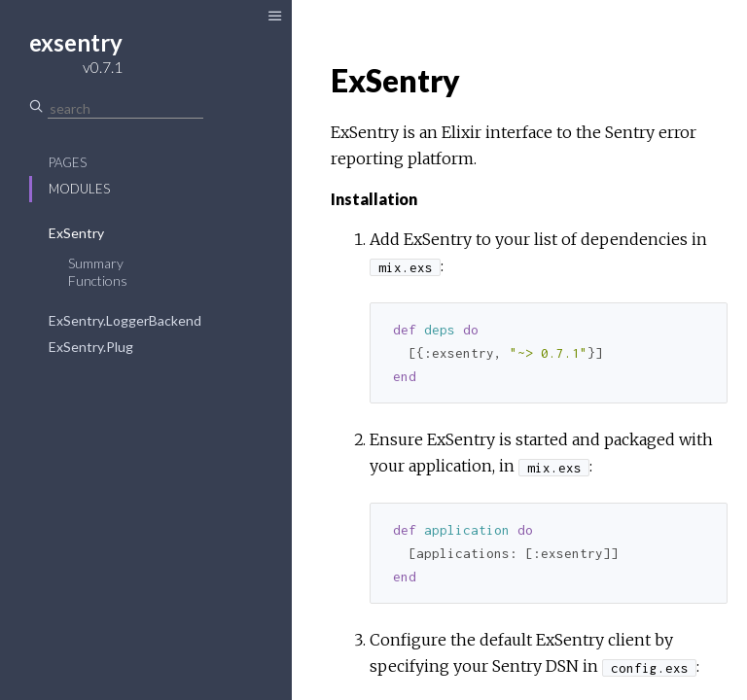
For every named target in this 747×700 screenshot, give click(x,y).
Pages (68, 162)
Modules (79, 189)
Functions (98, 280)
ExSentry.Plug (91, 347)
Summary (96, 263)
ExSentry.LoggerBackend (125, 320)
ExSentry (76, 233)
